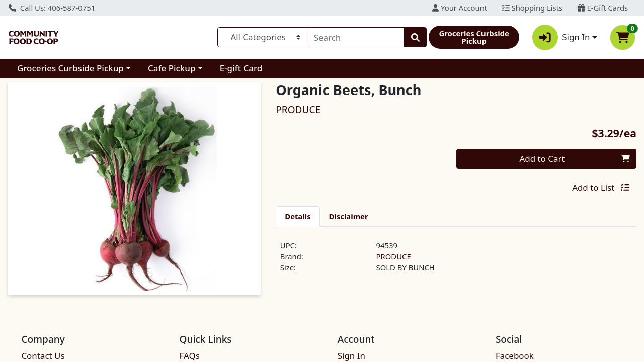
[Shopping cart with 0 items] (623, 37)
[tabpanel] (456, 261)
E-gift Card (241, 68)
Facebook (515, 356)
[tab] (298, 216)
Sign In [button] (561, 37)
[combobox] (356, 37)
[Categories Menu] (262, 37)
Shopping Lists (532, 8)
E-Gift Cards (603, 8)
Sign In (351, 356)
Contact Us (43, 356)
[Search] (356, 37)
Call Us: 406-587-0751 (52, 8)
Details (298, 216)
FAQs (190, 356)
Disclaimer (349, 216)
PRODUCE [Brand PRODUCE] (394, 256)
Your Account (460, 8)
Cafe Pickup (172, 68)
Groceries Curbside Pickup (70, 68)
